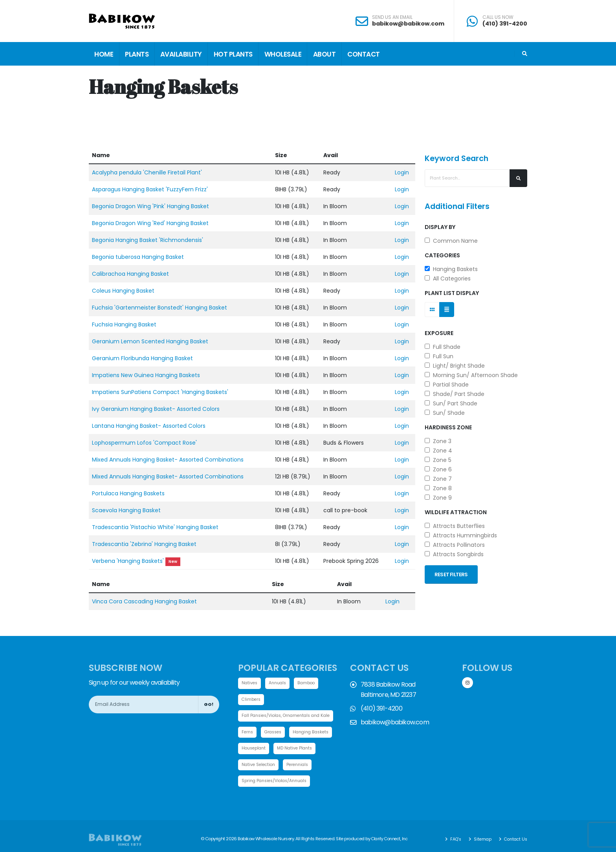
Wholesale (283, 54)
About (324, 54)
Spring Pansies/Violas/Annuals (277, 799)
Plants (137, 54)
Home (104, 54)
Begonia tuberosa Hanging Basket (138, 257)
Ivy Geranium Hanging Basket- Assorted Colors (156, 409)
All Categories (448, 279)
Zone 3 (438, 441)
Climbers (252, 700)
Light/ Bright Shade (455, 366)
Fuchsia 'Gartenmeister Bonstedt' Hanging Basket (159, 308)
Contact (364, 54)
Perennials (254, 783)
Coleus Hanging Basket (123, 291)
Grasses (275, 733)
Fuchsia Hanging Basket (124, 324)
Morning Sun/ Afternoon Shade (471, 375)
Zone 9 (438, 498)
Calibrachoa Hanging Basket (130, 274)
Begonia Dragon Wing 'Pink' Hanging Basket (150, 206)
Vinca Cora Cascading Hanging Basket (144, 601)
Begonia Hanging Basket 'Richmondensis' (148, 240)
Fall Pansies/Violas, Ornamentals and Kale (290, 716)
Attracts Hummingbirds (461, 535)
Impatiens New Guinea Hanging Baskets (146, 375)
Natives (250, 683)
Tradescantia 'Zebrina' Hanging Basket (144, 544)
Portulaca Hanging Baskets (128, 493)
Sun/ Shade (445, 413)
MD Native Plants (260, 766)
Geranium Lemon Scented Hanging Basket (150, 341)
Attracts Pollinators (455, 545)
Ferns (248, 733)
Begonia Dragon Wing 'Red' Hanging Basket (150, 223)
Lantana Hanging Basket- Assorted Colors (149, 426)
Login (402, 172)
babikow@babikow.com (408, 24)
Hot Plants (233, 54)
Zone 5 (438, 460)
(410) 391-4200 (505, 24)
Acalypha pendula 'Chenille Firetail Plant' (147, 172)
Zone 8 (438, 488)
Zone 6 (438, 469)
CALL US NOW (498, 17)
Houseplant (305, 749)
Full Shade (443, 347)
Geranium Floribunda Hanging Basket (142, 358)
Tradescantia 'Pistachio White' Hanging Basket (155, 527)
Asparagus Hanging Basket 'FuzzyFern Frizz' (150, 189)
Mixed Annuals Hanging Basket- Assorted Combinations (168, 460)
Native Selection (309, 766)
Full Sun (439, 356)
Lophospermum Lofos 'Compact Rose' (144, 443)
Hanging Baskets (451, 269)
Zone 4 (438, 451)
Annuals (280, 683)
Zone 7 (438, 479)
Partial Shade (447, 385)
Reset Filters (451, 574)
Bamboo (310, 683)
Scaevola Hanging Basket (126, 510)
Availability (181, 54)
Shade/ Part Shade (455, 394)
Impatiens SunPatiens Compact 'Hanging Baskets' (160, 392)
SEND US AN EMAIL (392, 17)
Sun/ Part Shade (451, 403)
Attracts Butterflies (455, 526)
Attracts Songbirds (454, 554)
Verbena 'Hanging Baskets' (128, 561)
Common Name (451, 241)
